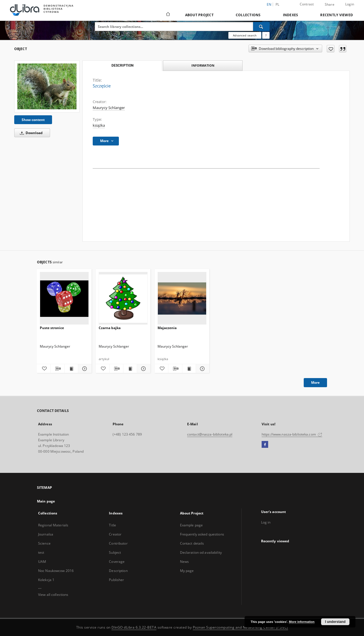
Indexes (291, 15)
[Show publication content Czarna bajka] (130, 369)
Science (44, 543)
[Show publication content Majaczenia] (189, 369)
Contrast (307, 4)
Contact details (192, 543)
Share (330, 5)
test (41, 552)
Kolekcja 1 (46, 580)
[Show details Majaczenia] (202, 369)
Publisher (116, 580)
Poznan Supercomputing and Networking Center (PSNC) (240, 627)
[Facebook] (265, 445)
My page (187, 571)
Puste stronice (52, 328)
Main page (46, 501)
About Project (199, 15)
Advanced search (245, 35)
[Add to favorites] (331, 49)
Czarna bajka (110, 328)
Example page (191, 525)
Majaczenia (167, 328)
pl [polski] (278, 4)
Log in (266, 522)
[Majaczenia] (182, 298)
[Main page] (168, 15)
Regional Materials (53, 525)
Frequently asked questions (202, 534)
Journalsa (46, 534)
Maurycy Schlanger (109, 108)
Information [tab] (203, 65)
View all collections (53, 595)
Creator (115, 534)
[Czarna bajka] (123, 298)
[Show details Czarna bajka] (143, 369)
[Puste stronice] (64, 298)
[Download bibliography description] (57, 369)
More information (302, 622)
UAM (42, 562)
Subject (115, 552)
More (315, 382)
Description (118, 571)
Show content (33, 120)
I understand (335, 622)
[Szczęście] (47, 86)
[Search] (261, 26)
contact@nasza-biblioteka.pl (210, 434)
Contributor (118, 543)
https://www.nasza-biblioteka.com (292, 434)
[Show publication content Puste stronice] (71, 369)
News (184, 562)
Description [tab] (122, 65)
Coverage (117, 562)
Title (112, 525)
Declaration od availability (201, 552)
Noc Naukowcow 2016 (56, 571)
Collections (248, 15)
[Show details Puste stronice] (84, 369)
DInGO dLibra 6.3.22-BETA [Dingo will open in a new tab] (134, 627)
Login (350, 4)
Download (30, 133)
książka (99, 125)
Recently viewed (337, 15)
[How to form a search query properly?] (266, 35)
